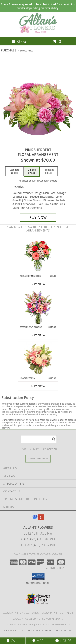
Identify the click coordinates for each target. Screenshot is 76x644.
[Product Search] (39, 439)
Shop (19, 41)
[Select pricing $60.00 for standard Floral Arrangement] (14, 171)
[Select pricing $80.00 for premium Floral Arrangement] (49, 171)
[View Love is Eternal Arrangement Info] (38, 359)
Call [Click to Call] (13, 641)
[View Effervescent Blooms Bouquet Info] (38, 308)
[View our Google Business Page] (35, 519)
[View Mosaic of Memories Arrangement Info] (38, 257)
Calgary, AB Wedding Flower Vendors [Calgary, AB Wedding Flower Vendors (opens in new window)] (38, 619)
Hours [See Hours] (63, 641)
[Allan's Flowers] (38, 32)
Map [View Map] (38, 641)
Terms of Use (63, 630)
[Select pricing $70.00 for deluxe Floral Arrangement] (32, 171)
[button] (38, 577)
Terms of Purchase (39, 630)
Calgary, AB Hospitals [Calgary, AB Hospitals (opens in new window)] (56, 613)
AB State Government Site (53, 625)
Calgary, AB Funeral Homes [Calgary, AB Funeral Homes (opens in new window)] (21, 613)
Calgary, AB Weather (19, 625)
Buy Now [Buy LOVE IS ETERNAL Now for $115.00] (38, 386)
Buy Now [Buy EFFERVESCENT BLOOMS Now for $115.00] (38, 335)
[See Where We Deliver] (38, 458)
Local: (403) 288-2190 (38, 545)
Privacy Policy (14, 630)
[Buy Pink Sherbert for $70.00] (38, 218)
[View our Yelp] (41, 519)
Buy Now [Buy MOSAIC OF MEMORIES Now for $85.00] (38, 284)
